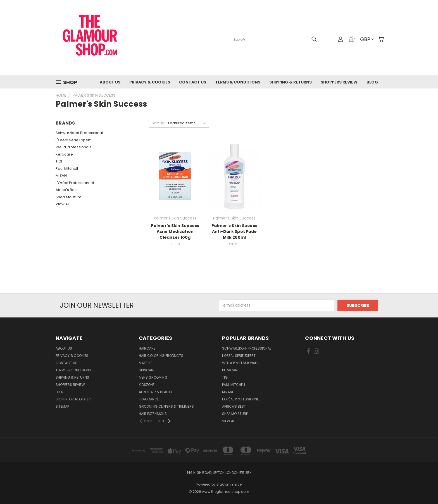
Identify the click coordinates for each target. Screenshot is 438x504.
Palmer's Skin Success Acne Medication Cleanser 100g (175, 231)
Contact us (193, 82)
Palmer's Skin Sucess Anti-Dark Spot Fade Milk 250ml (234, 231)
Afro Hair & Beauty (156, 392)
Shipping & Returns (291, 82)
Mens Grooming (153, 377)
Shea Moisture (69, 197)
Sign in (62, 399)
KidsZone (147, 385)
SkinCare (147, 370)
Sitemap (62, 406)
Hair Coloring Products (161, 356)
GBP (367, 39)
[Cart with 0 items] (381, 39)
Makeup (145, 363)
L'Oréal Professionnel (75, 183)
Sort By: (158, 123)
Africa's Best (67, 190)
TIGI (59, 161)
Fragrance (149, 399)
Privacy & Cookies (150, 82)
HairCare (147, 348)
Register (83, 399)
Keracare (64, 154)
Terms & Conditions (238, 82)
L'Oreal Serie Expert (73, 140)
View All (63, 204)
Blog (372, 82)
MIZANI (62, 175)
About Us (110, 82)
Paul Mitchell (67, 169)
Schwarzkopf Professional (79, 133)
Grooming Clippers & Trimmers (166, 406)
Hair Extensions (153, 414)
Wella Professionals (73, 147)
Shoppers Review (339, 82)
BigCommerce (229, 484)
